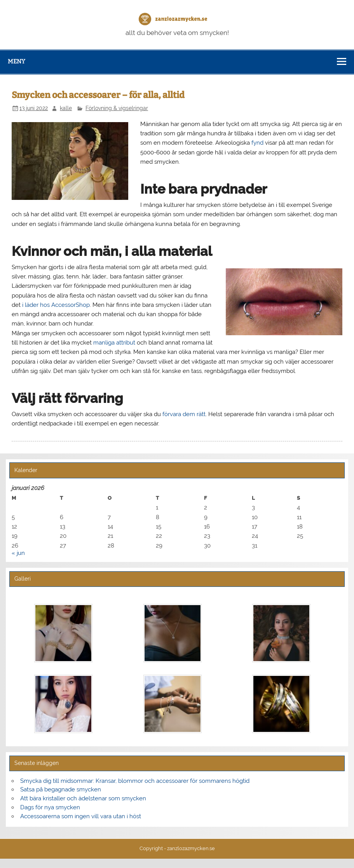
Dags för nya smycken (50, 807)
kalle (66, 108)
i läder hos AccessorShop (56, 305)
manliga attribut (114, 343)
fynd (257, 143)
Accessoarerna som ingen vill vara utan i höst (81, 816)
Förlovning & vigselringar (117, 108)
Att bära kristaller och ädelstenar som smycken (83, 798)
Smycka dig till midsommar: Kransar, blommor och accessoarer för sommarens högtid (135, 781)
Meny (17, 61)
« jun (18, 553)
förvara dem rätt (184, 414)
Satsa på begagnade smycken (61, 789)
